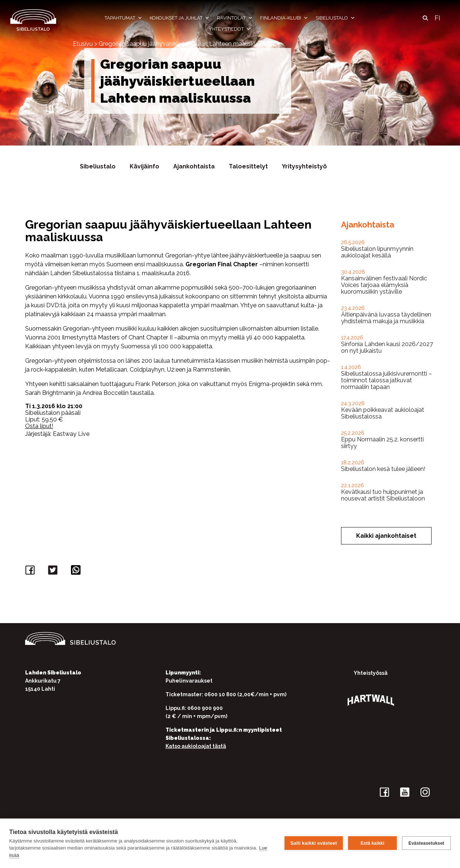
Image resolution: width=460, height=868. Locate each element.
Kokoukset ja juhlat (180, 18)
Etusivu (83, 44)
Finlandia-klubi (284, 18)
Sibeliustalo (335, 18)
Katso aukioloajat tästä (196, 746)
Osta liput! (39, 426)
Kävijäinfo (144, 166)
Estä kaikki (372, 843)
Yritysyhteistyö (304, 166)
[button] (425, 18)
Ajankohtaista (194, 166)
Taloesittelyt (248, 166)
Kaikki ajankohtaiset (386, 536)
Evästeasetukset (426, 843)
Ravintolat (235, 18)
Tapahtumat (123, 18)
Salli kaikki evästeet (314, 843)
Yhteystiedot (230, 29)
